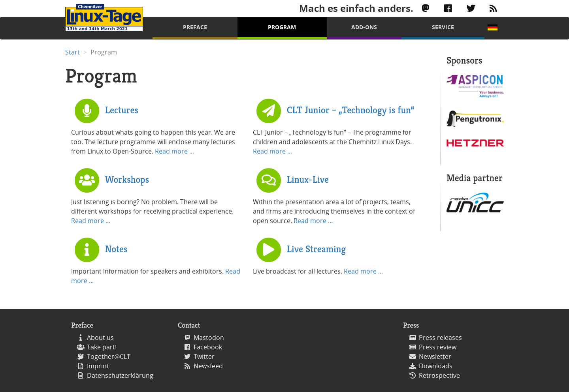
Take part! (102, 347)
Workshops (127, 179)
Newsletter (435, 356)
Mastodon (209, 338)
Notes (116, 249)
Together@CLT (109, 356)
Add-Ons (364, 27)
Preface (195, 27)
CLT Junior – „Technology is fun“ (351, 110)
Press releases (440, 338)
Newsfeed (208, 366)
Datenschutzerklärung (120, 375)
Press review (438, 347)
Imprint (98, 366)
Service (443, 27)
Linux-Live (308, 179)
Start (73, 52)
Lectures (122, 110)
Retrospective (439, 375)
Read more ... (174, 151)
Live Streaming (317, 249)
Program (282, 27)
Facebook (208, 347)
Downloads (436, 366)
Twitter (204, 356)
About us (100, 338)
